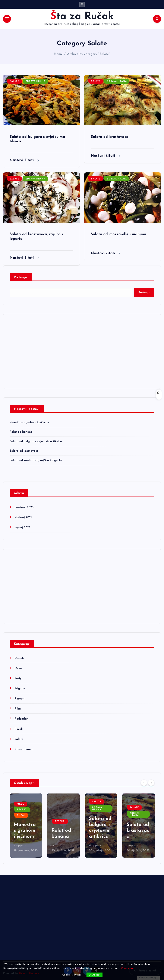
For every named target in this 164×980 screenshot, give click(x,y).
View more (127, 968)
